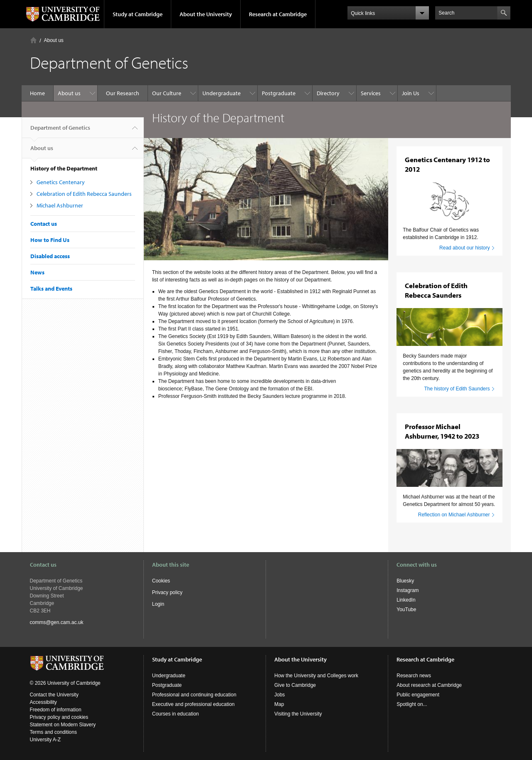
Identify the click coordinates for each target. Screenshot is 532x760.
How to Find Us (50, 240)
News (37, 272)
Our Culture (167, 93)
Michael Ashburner (60, 205)
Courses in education (176, 714)
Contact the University (54, 695)
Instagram (408, 590)
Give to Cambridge (295, 685)
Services (371, 93)
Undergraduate (222, 93)
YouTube (406, 609)
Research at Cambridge (278, 14)
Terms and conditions (53, 732)
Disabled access (50, 256)
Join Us (411, 93)
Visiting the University (298, 714)
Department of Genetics (60, 131)
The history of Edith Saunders (457, 389)
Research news (414, 676)
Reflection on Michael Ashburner (454, 515)
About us (54, 40)
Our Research (123, 93)
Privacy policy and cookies (59, 717)
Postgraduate (279, 93)
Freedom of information (56, 710)
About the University (206, 14)
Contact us (44, 224)
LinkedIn (406, 600)
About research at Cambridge (429, 685)
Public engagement (418, 695)
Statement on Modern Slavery (63, 725)
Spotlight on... (412, 704)
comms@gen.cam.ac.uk (57, 622)
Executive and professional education (193, 704)
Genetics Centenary (61, 182)
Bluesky (405, 581)
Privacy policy (167, 592)
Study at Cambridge (138, 14)
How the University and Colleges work (316, 676)
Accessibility (43, 702)
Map (279, 704)
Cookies (161, 581)
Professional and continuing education (194, 695)
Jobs (280, 695)
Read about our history (464, 248)
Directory (328, 93)
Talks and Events (51, 289)
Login (158, 604)
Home (33, 40)
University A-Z (46, 740)
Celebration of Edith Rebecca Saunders (84, 194)
